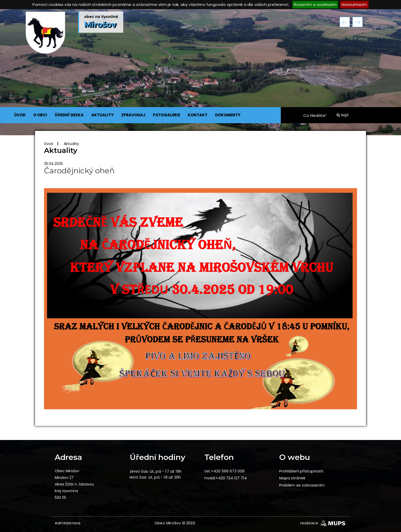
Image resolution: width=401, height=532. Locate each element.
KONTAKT (198, 115)
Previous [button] (345, 22)
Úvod (48, 144)
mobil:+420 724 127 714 (226, 478)
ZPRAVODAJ (133, 115)
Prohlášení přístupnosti (301, 471)
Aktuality (71, 144)
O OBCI (40, 115)
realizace (323, 523)
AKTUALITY (102, 115)
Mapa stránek (292, 478)
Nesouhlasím (354, 4)
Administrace (68, 523)
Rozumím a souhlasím (315, 4)
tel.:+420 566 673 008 (224, 471)
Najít (343, 115)
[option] (201, 72)
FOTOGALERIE (166, 115)
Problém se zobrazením (302, 485)
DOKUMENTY (228, 115)
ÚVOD (20, 115)
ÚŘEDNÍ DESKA (69, 115)
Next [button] (358, 22)
